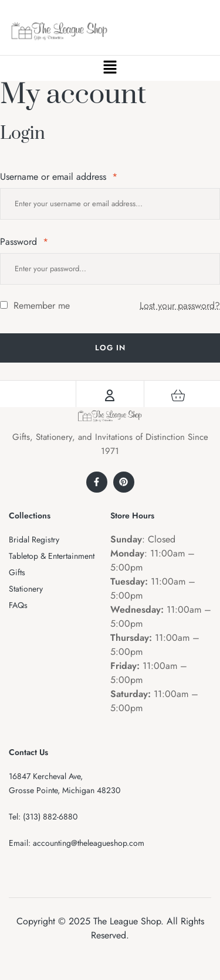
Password (24, 242)
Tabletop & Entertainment (52, 556)
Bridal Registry (34, 539)
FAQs (18, 605)
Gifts (17, 572)
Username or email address (59, 177)
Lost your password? (180, 305)
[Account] (110, 395)
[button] (110, 68)
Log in (110, 348)
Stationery (26, 589)
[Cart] (178, 395)
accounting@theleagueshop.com (89, 843)
